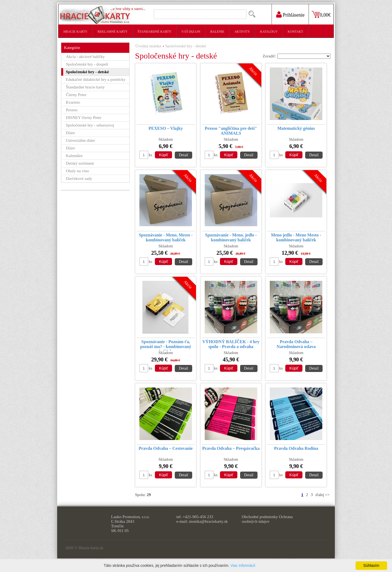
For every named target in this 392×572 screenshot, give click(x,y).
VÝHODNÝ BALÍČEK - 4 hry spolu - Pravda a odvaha (231, 344)
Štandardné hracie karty (85, 87)
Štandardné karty (155, 32)
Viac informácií (243, 565)
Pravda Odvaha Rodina (296, 448)
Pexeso (72, 110)
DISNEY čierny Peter (84, 118)
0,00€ (325, 15)
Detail (183, 155)
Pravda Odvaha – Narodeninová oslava (296, 344)
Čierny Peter (76, 95)
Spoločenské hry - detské (186, 46)
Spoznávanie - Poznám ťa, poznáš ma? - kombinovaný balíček (166, 345)
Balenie (217, 32)
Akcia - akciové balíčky (85, 57)
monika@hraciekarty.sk (208, 521)
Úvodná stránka (148, 46)
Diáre (70, 133)
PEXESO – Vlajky (166, 128)
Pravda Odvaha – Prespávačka (231, 448)
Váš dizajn (191, 32)
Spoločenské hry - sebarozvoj (90, 125)
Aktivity (242, 32)
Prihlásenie (294, 15)
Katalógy (269, 32)
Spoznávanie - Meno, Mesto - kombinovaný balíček (166, 237)
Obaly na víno (77, 171)
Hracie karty (75, 32)
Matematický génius (296, 128)
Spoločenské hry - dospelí (87, 64)
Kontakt (295, 32)
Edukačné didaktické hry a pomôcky (96, 79)
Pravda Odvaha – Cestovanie (166, 448)
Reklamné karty (112, 32)
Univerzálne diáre (80, 140)
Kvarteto (73, 102)
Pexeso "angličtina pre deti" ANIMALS (231, 131)
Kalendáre (74, 156)
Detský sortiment (80, 163)
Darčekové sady (79, 179)
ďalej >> (323, 495)
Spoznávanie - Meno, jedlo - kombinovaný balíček (231, 237)
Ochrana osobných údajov (267, 519)
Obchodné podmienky (260, 517)
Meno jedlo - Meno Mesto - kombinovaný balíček (296, 237)
